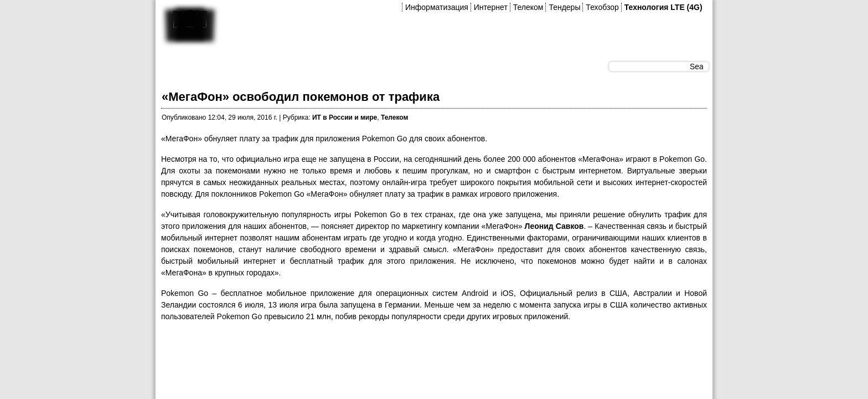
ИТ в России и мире (345, 117)
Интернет (491, 7)
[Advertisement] (363, 356)
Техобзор (602, 7)
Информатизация (437, 7)
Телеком (528, 7)
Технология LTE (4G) (663, 7)
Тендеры (564, 7)
